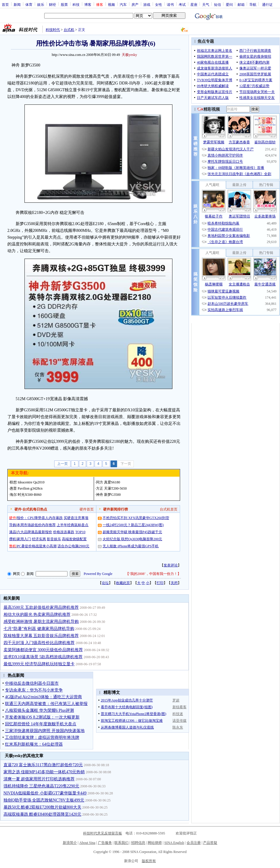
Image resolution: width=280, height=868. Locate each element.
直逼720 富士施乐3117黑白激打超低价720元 (43, 765)
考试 (182, 4)
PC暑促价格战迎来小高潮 (37, 546)
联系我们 (121, 843)
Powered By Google (98, 574)
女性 (159, 4)
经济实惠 (39, 539)
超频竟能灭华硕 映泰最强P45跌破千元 (132, 532)
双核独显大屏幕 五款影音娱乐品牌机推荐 (41, 636)
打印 (160, 583)
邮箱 (241, 4)
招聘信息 (138, 843)
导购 (13, 525)
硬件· (18, 509)
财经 (52, 4)
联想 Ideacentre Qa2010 (27, 482)
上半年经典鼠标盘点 (73, 525)
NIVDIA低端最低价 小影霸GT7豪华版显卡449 (45, 793)
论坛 (105, 583)
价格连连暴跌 (64, 532)
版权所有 (149, 861)
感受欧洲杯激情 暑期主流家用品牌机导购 (41, 622)
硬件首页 (87, 509)
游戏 (147, 4)
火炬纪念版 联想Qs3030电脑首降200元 (132, 539)
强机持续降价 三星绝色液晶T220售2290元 (41, 786)
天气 (206, 4)
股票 (64, 4)
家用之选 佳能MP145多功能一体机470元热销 (44, 772)
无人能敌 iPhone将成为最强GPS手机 (131, 546)
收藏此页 (123, 583)
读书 (170, 4)
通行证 (267, 4)
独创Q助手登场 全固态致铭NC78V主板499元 (44, 800)
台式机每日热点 (35, 509)
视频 (111, 4)
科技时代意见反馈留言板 (103, 833)
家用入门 (24, 539)
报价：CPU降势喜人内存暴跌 (40, 518)
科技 (76, 4)
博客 (88, 4)
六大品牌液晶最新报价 (34, 532)
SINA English (174, 843)
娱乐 (41, 4)
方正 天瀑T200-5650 (111, 488)
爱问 (229, 4)
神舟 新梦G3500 (108, 495)
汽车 (123, 4)
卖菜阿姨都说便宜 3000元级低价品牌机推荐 (43, 650)
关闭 (174, 583)
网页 (17, 574)
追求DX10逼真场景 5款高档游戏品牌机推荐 (43, 657)
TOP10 (80, 532)
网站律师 (155, 843)
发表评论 (171, 565)
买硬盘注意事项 (76, 518)
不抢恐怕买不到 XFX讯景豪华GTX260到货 (136, 518)
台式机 (69, 30)
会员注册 (194, 843)
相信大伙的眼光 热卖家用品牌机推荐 (37, 615)
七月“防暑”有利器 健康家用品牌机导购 (39, 629)
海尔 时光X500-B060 (26, 495)
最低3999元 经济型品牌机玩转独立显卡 (39, 664)
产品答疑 (210, 843)
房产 (135, 4)
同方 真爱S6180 (108, 482)
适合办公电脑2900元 (73, 546)
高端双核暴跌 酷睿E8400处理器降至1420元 (42, 814)
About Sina (87, 843)
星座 (194, 4)
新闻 (17, 4)
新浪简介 (70, 843)
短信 (218, 4)
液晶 (13, 532)
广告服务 (105, 843)
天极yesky (129, 55)
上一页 (62, 464)
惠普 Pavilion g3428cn (26, 488)
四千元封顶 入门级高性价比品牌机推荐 (39, 643)
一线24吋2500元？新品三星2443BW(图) (133, 525)
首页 (5, 4)
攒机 (13, 539)
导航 (253, 4)
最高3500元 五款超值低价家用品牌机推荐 (41, 607)
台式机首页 (169, 509)
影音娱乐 (54, 539)
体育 (29, 4)
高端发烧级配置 (74, 539)
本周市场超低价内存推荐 (36, 525)
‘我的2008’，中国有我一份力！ (153, 574)
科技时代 (53, 30)
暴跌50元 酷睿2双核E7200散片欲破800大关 (42, 807)
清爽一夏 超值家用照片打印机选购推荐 (39, 779)
